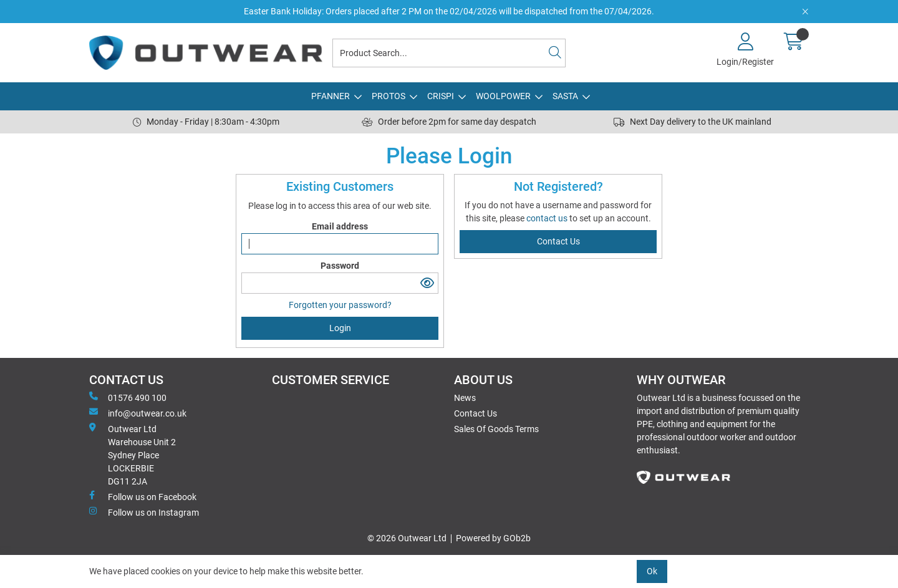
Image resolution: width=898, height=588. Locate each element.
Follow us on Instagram (144, 512)
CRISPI (441, 96)
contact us (548, 218)
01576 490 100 (128, 397)
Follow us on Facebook (143, 496)
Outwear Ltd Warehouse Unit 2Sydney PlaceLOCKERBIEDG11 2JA (133, 455)
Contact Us (476, 413)
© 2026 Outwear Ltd (407, 538)
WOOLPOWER (503, 96)
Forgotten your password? (340, 305)
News (465, 398)
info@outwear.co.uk (138, 413)
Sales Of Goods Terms (496, 429)
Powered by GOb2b (493, 538)
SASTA (565, 96)
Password (340, 266)
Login (340, 328)
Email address (340, 226)
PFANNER (331, 96)
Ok (652, 571)
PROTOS (389, 96)
